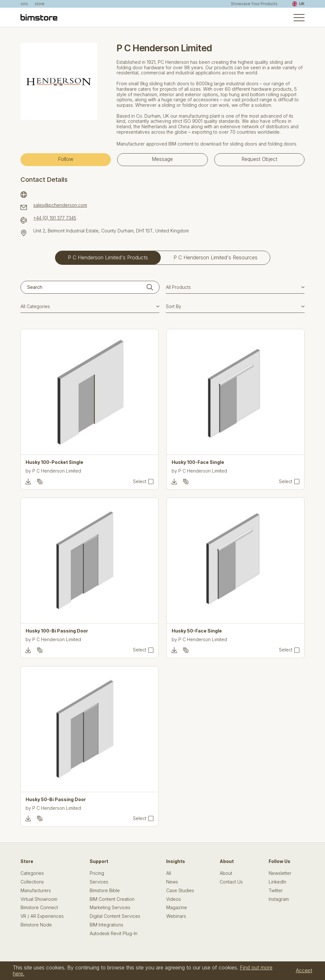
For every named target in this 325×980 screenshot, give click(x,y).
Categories (32, 873)
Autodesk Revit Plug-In (114, 934)
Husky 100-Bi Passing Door (57, 631)
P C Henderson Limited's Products (108, 257)
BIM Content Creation (112, 899)
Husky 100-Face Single (198, 462)
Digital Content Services (115, 916)
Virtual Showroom (39, 899)
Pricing (97, 873)
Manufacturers (36, 891)
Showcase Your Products (254, 4)
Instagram (279, 899)
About (226, 873)
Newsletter (280, 873)
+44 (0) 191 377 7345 (55, 218)
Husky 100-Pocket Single (54, 462)
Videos (174, 899)
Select (140, 482)
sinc (24, 4)
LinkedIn (277, 882)
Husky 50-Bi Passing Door (56, 800)
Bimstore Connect (39, 908)
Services (99, 882)
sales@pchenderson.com (60, 205)
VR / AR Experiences (42, 916)
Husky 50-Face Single (197, 631)
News (172, 882)
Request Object (259, 159)
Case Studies (180, 891)
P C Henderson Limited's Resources (215, 257)
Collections (32, 882)
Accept (304, 970)
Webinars (176, 916)
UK (298, 4)
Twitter (276, 891)
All (169, 873)
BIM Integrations (106, 925)
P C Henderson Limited (57, 471)
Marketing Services (110, 908)
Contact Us (231, 882)
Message (162, 159)
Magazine (177, 908)
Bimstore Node (36, 925)
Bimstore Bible (105, 891)
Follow (66, 159)
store (40, 4)
